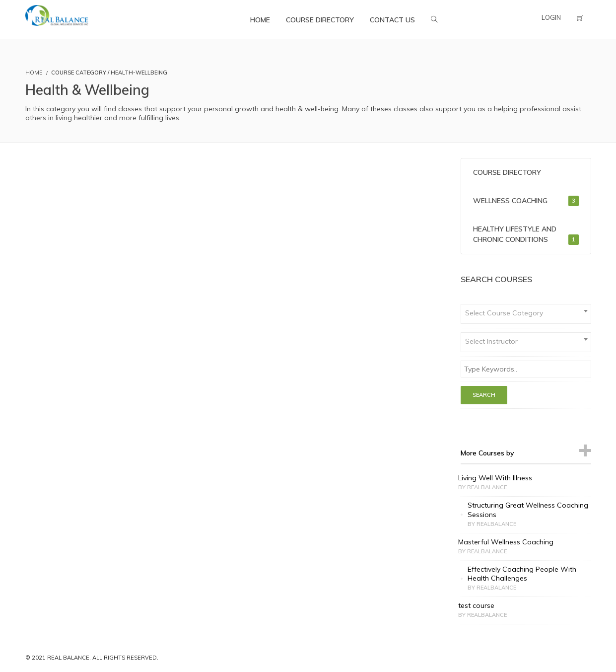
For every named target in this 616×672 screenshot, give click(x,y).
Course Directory (507, 172)
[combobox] (526, 314)
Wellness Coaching (526, 201)
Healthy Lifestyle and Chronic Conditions (526, 235)
